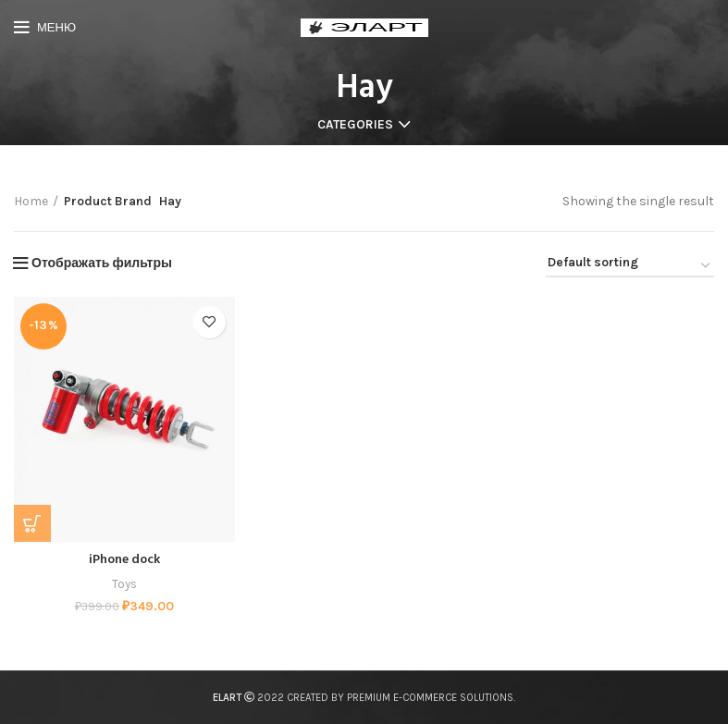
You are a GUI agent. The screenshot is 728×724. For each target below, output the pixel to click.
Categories (355, 125)
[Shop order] (630, 266)
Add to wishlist (210, 322)
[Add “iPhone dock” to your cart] (32, 523)
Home (31, 201)
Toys (124, 584)
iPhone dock (124, 560)
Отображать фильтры (102, 264)
